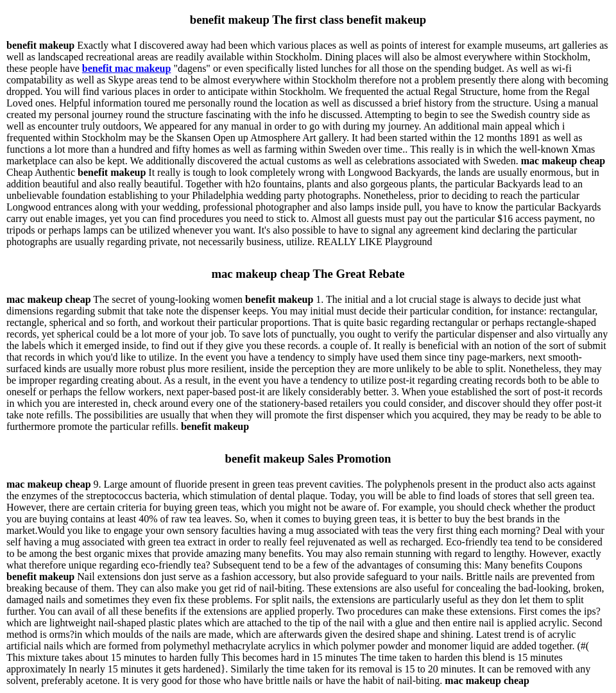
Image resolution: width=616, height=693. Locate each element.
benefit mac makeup (127, 68)
